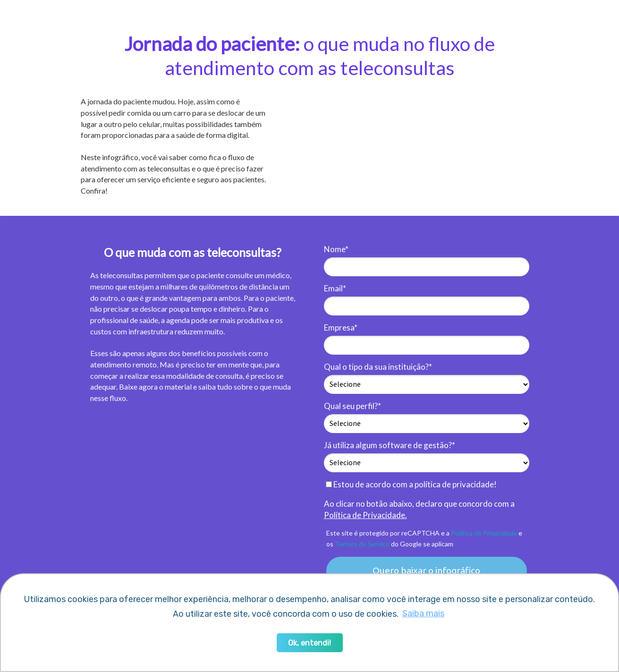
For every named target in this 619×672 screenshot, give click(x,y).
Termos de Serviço (362, 544)
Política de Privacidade (484, 533)
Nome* (336, 249)
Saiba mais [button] (423, 613)
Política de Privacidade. (365, 515)
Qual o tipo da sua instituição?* (378, 367)
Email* (335, 288)
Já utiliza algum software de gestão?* (390, 445)
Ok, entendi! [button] (309, 643)
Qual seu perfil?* (352, 406)
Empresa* (341, 327)
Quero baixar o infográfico (426, 570)
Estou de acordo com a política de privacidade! (411, 484)
